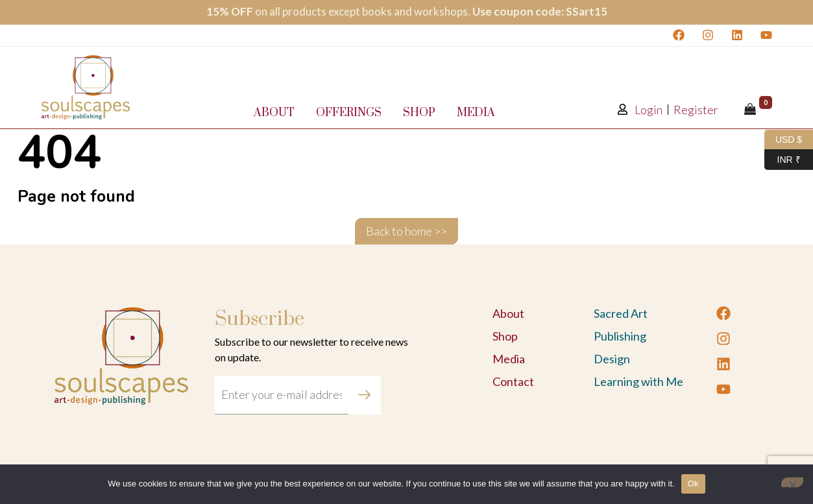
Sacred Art (621, 313)
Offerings (349, 113)
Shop (419, 113)
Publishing (620, 336)
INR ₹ (783, 160)
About (274, 113)
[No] (792, 482)
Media (476, 113)
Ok (693, 484)
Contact (513, 381)
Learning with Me (638, 381)
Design (612, 359)
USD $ (783, 140)
